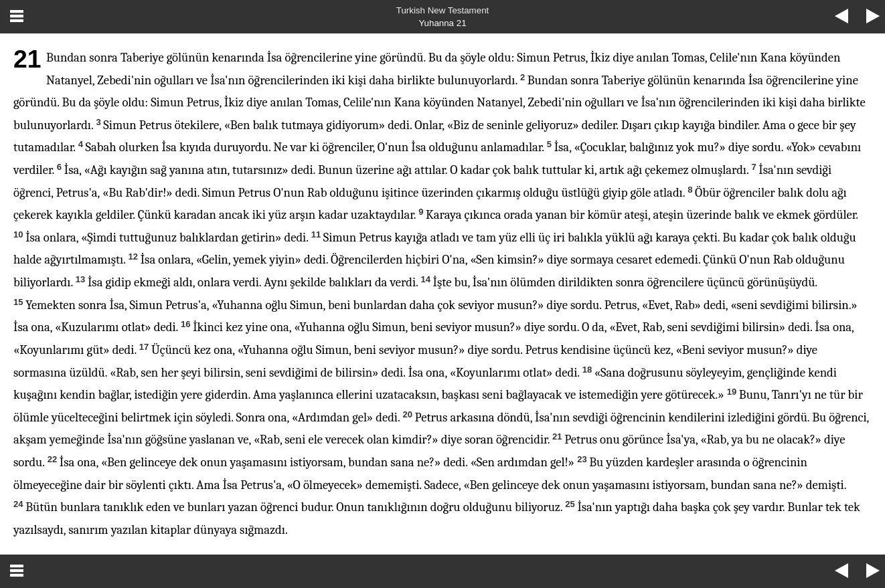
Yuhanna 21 (442, 23)
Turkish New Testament (443, 10)
